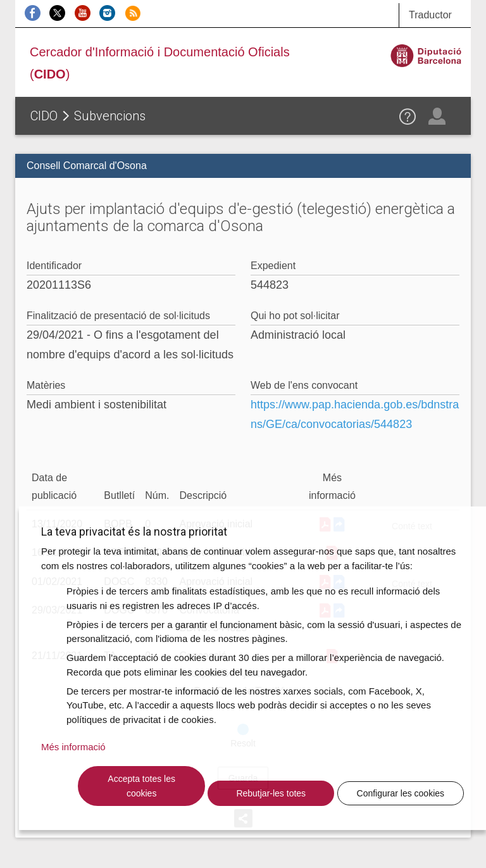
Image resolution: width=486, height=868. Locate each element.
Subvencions (110, 116)
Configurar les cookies (401, 793)
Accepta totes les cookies (141, 786)
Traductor (430, 15)
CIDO (44, 116)
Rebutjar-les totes (271, 793)
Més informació (73, 747)
